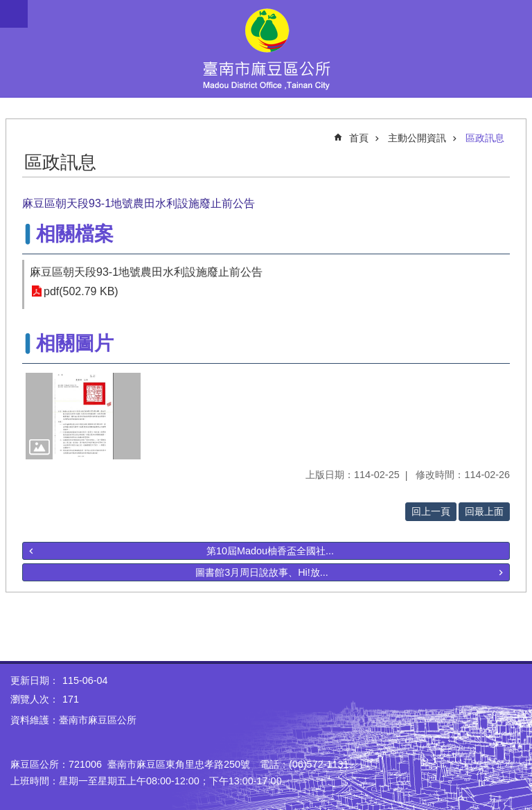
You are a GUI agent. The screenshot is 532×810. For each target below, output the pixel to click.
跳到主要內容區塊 (7, 7)
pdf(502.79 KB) (81, 291)
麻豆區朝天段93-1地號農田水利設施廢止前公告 (146, 272)
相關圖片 (75, 343)
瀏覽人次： (35, 699)
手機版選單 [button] (14, 14)
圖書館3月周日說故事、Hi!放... (262, 572)
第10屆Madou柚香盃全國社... (270, 551)
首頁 (359, 138)
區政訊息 (485, 138)
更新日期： (35, 680)
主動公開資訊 (417, 138)
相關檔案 (75, 234)
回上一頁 (431, 511)
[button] (83, 416)
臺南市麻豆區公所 (266, 49)
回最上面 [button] (484, 511)
